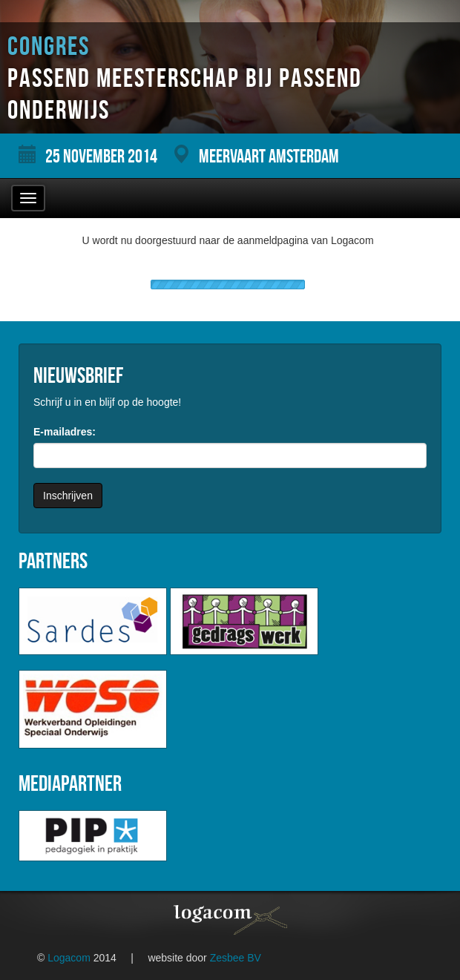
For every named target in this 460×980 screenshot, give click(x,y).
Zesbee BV (236, 958)
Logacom (69, 958)
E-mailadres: (65, 432)
